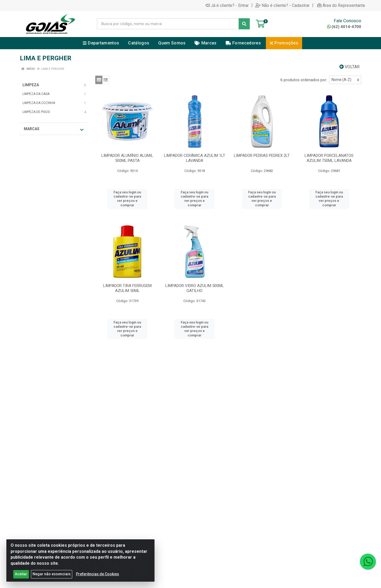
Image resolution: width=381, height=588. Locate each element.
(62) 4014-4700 (344, 27)
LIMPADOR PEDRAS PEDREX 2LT (262, 156)
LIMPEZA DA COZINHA (39, 103)
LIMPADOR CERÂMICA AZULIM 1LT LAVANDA (195, 158)
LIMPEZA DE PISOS (36, 112)
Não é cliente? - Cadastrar (282, 5)
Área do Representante (341, 5)
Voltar (350, 67)
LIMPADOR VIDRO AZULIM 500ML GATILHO (195, 288)
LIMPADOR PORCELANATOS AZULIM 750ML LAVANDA (329, 158)
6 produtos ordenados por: (304, 80)
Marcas (54, 129)
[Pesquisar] (244, 24)
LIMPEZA (31, 85)
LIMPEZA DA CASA (36, 94)
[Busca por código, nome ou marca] (168, 24)
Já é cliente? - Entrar (227, 5)
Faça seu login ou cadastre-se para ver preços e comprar (127, 199)
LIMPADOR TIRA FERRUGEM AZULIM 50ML (127, 288)
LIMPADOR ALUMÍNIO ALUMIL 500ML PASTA (127, 158)
